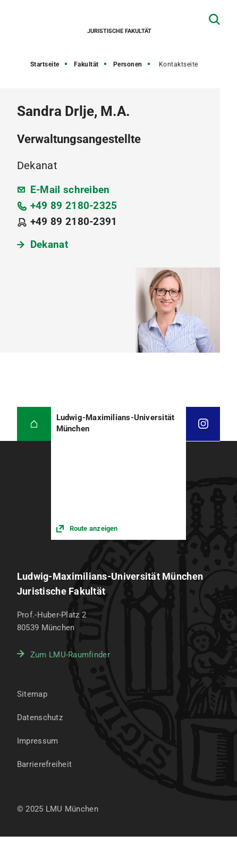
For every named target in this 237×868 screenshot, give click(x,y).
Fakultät (86, 64)
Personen (128, 64)
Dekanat (49, 244)
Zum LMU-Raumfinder (70, 655)
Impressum (38, 741)
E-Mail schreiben (70, 190)
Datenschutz (40, 717)
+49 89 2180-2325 (74, 206)
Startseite (45, 64)
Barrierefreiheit (44, 764)
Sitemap (32, 694)
